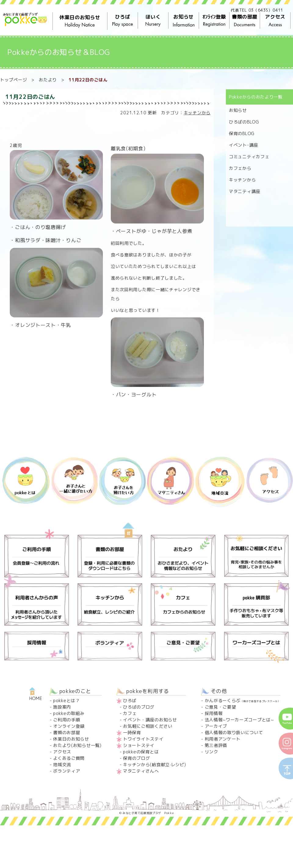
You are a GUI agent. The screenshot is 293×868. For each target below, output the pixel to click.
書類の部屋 (244, 21)
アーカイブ (216, 726)
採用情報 (214, 713)
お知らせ (183, 21)
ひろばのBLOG (244, 122)
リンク (212, 752)
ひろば (122, 21)
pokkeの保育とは (141, 752)
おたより (48, 80)
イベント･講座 (244, 145)
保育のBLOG (242, 133)
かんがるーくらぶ (243, 700)
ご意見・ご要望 (221, 707)
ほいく (153, 21)
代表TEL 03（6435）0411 (257, 10)
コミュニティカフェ (249, 157)
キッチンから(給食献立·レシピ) (154, 764)
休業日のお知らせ (80, 21)
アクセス (275, 21)
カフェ (130, 713)
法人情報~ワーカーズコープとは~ (239, 720)
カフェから (240, 168)
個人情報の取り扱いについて (234, 732)
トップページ (13, 80)
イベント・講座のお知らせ (150, 720)
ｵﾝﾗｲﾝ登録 (214, 21)
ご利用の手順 (67, 720)
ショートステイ (139, 745)
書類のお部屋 (67, 732)
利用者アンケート (223, 739)
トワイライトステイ (143, 739)
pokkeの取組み (69, 713)
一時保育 (132, 732)
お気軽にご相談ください (148, 726)
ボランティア (67, 771)
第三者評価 (216, 745)
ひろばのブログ (139, 707)
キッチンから (197, 113)
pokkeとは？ (67, 700)
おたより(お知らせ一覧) (77, 745)
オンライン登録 (69, 726)
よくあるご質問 (69, 758)
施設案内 (62, 707)
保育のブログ (136, 758)
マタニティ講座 (245, 191)
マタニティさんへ (141, 771)
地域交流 (62, 764)
